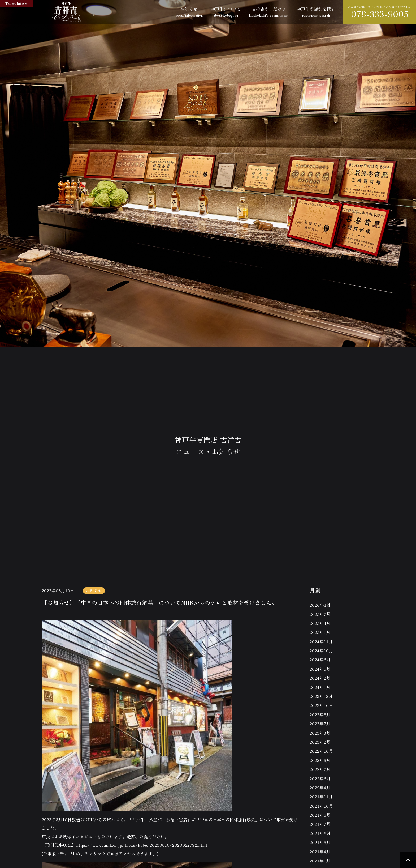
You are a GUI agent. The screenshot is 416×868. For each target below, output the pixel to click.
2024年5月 (320, 669)
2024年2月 (320, 678)
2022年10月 (321, 751)
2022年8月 (320, 760)
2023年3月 (320, 733)
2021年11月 (321, 797)
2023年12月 (321, 696)
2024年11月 (321, 641)
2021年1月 (320, 861)
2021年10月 (321, 806)
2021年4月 (320, 852)
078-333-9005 (380, 14)
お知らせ (189, 12)
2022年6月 (320, 778)
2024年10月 (321, 650)
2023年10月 (321, 705)
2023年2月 (320, 742)
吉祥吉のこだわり (269, 12)
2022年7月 (320, 769)
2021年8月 (320, 815)
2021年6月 (320, 833)
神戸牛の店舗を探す (316, 12)
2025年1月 (320, 632)
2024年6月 (320, 659)
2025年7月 (320, 614)
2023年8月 (320, 714)
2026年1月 (320, 605)
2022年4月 (320, 788)
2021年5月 (320, 842)
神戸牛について (226, 12)
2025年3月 (320, 623)
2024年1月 (320, 687)
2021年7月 (320, 824)
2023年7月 (320, 724)
